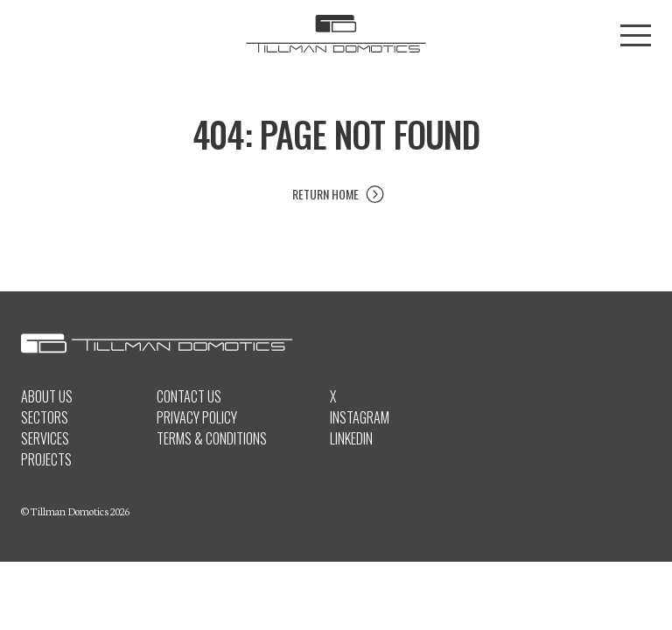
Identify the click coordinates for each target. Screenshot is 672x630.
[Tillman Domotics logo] (336, 35)
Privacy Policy (197, 417)
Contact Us (189, 396)
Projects (46, 459)
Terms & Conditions (212, 438)
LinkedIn (351, 438)
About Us (47, 396)
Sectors (45, 417)
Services (45, 438)
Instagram (360, 417)
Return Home (325, 194)
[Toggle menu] (636, 35)
